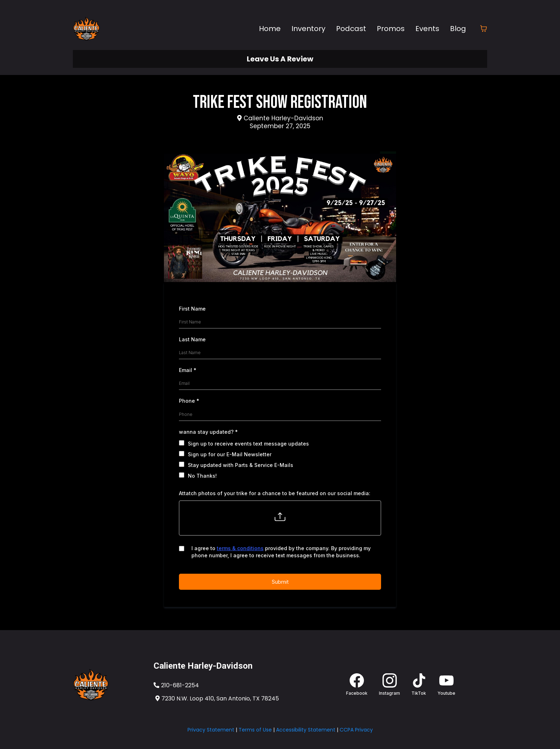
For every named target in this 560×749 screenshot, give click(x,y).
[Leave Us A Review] (280, 59)
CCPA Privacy (356, 730)
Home (270, 29)
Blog (458, 29)
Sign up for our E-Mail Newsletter (230, 454)
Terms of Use (255, 730)
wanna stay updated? (208, 432)
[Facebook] (357, 685)
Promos (391, 29)
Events (427, 29)
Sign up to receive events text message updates (248, 444)
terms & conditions (240, 548)
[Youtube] (446, 685)
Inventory (308, 29)
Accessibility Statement (306, 730)
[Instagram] (389, 685)
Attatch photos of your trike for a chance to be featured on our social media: (275, 493)
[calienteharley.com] (86, 29)
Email (188, 370)
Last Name (192, 339)
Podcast (351, 29)
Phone (189, 401)
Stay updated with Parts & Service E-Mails (241, 465)
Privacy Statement (211, 730)
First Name (192, 309)
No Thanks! (202, 476)
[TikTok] (419, 685)
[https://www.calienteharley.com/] (111, 685)
